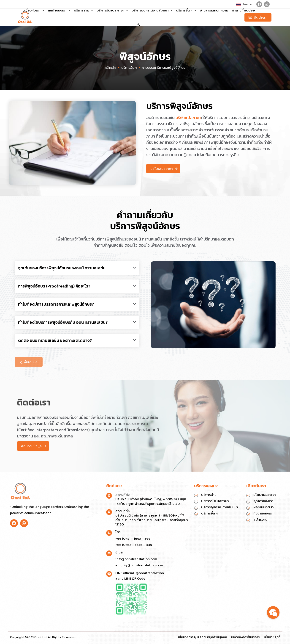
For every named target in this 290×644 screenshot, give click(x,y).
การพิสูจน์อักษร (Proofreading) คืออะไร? (54, 286)
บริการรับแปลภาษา (112, 10)
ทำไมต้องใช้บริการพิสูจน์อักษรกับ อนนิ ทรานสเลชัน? (63, 322)
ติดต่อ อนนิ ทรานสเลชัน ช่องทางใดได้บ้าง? (55, 340)
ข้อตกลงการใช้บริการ (245, 637)
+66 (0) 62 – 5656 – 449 (134, 545)
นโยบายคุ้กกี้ (272, 637)
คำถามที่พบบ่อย (243, 10)
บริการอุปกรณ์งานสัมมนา (152, 10)
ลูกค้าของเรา (59, 10)
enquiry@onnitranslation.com (139, 565)
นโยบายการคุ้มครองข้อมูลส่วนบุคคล (203, 637)
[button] (138, 24)
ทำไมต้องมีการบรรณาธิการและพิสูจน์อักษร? (56, 304)
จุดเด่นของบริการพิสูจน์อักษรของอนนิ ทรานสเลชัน (62, 268)
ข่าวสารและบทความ (214, 10)
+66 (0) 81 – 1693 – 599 (133, 538)
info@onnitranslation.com (136, 559)
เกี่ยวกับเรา (34, 10)
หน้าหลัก (110, 68)
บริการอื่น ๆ (186, 10)
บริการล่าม (83, 10)
